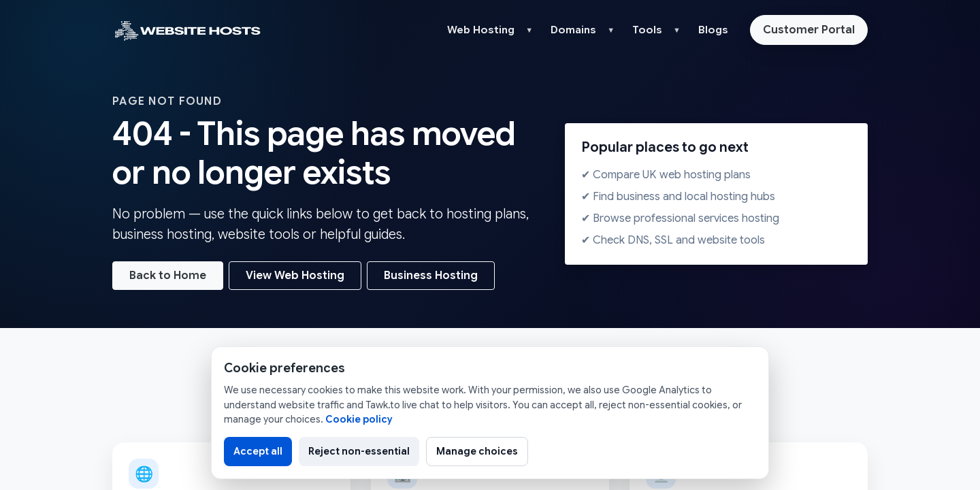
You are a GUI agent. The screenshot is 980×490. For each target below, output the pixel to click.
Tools (647, 30)
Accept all (258, 451)
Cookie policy (359, 419)
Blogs (713, 30)
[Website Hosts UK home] (187, 30)
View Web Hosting (295, 276)
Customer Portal (809, 30)
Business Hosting (431, 276)
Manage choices (477, 451)
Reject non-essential (359, 451)
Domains (573, 30)
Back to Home (168, 276)
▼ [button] (529, 30)
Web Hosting (481, 30)
